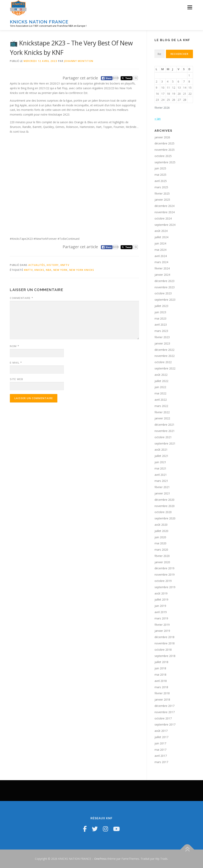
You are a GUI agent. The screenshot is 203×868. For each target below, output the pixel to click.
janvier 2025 (162, 200)
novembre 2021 (165, 431)
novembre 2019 (165, 575)
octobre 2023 (163, 293)
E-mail (16, 363)
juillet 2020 (161, 531)
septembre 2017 (165, 724)
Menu (190, 7)
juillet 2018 (161, 662)
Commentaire (22, 298)
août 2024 (161, 231)
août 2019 (161, 593)
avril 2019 (161, 612)
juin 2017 (160, 743)
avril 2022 (161, 400)
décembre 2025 (164, 143)
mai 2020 (160, 543)
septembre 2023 (165, 300)
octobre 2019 (163, 581)
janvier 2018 (162, 699)
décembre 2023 (164, 281)
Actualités (37, 265)
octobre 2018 (163, 650)
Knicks (39, 270)
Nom (15, 346)
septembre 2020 (165, 518)
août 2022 (161, 375)
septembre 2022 (165, 368)
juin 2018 (160, 668)
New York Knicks (82, 270)
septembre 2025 (165, 162)
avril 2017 (161, 756)
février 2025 (162, 193)
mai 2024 (160, 250)
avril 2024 (161, 256)
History (53, 265)
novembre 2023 (165, 287)
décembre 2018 (164, 637)
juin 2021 (160, 462)
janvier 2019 (162, 631)
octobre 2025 (163, 156)
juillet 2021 (161, 456)
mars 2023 (161, 331)
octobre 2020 (163, 512)
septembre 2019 (165, 587)
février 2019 (162, 625)
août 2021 (161, 450)
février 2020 (162, 556)
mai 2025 (160, 175)
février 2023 (162, 337)
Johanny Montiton (79, 61)
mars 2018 (161, 687)
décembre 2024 (164, 206)
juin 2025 (160, 168)
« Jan (158, 119)
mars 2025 (161, 187)
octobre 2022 (163, 362)
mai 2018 (160, 675)
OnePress (100, 859)
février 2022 (162, 412)
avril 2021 (161, 475)
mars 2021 (161, 481)
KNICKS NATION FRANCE (39, 22)
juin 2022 (160, 387)
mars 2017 (161, 762)
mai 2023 (160, 318)
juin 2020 (160, 537)
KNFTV (65, 265)
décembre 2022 (164, 350)
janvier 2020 (162, 562)
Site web (16, 379)
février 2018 (162, 693)
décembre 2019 (164, 568)
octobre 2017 (163, 718)
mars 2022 (161, 406)
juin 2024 (160, 243)
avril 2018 (161, 681)
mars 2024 (161, 262)
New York (61, 270)
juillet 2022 (161, 381)
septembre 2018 (165, 656)
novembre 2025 (165, 150)
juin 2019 (160, 606)
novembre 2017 (165, 712)
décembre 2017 (164, 706)
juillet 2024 (161, 237)
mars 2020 (161, 550)
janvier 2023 (162, 343)
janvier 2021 (162, 493)
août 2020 (161, 525)
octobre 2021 (163, 437)
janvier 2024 (162, 275)
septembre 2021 (165, 443)
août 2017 (161, 731)
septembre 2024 (165, 225)
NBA (49, 270)
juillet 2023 (161, 306)
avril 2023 (161, 325)
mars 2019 (161, 618)
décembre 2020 (164, 500)
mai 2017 (160, 750)
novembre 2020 (165, 506)
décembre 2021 (164, 425)
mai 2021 (160, 468)
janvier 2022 (162, 418)
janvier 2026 (162, 137)
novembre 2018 (165, 643)
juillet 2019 (161, 599)
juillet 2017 (161, 737)
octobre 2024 (163, 218)
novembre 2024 (165, 212)
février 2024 (162, 268)
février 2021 (162, 487)
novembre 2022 (165, 356)
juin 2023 (160, 312)
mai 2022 (160, 393)
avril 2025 (161, 181)
